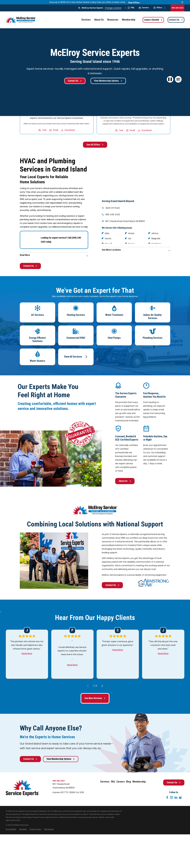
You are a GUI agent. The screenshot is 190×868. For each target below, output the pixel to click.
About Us (125, 481)
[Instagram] (172, 797)
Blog (129, 782)
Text (44, 130)
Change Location (113, 8)
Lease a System (153, 20)
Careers (144, 8)
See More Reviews (95, 698)
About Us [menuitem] (99, 20)
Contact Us (176, 20)
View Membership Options (108, 81)
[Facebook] (167, 797)
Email (56, 130)
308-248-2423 (177, 8)
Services (105, 782)
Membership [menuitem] (129, 20)
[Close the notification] (182, 2)
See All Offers (95, 145)
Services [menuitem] (86, 20)
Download (70, 130)
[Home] (21, 20)
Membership (139, 782)
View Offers (134, 3)
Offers (158, 8)
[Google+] (180, 797)
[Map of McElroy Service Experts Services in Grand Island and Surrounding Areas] (136, 176)
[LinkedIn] (176, 797)
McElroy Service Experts (93, 8)
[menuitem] (11, 829)
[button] (178, 79)
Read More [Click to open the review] (27, 653)
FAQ (131, 8)
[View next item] (102, 686)
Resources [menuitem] (113, 20)
